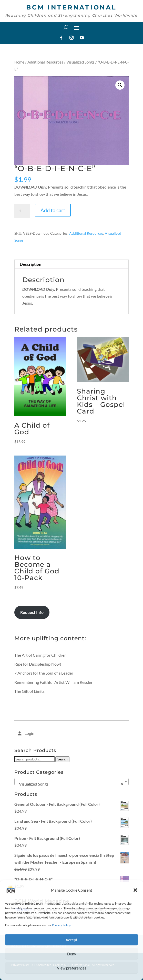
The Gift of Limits (29, 691)
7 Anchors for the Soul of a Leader (44, 673)
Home (19, 62)
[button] (135, 890)
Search (62, 759)
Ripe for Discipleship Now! (38, 664)
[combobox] (71, 782)
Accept (71, 940)
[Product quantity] (22, 211)
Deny (72, 954)
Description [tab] (30, 264)
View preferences (72, 968)
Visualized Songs (80, 62)
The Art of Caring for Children (40, 655)
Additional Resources (45, 62)
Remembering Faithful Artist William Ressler (53, 682)
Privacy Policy (61, 925)
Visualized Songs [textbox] (70, 784)
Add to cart (53, 210)
